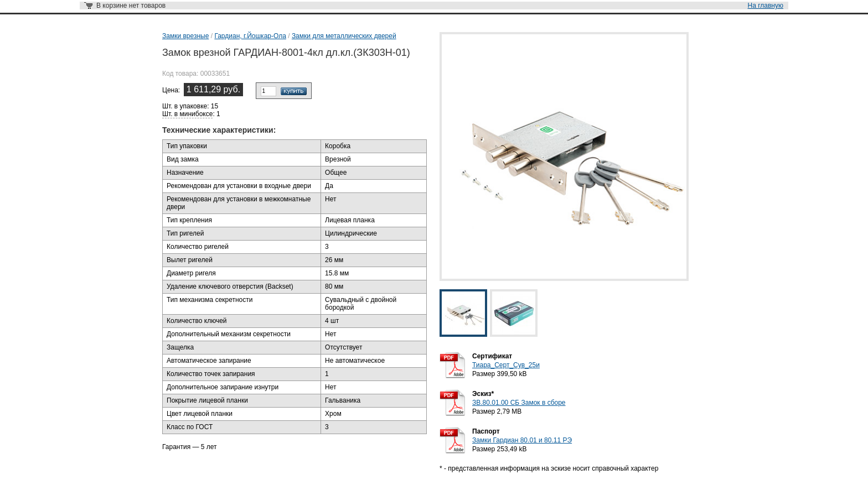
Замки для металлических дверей (344, 36)
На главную (766, 6)
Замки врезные (185, 36)
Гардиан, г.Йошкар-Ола (250, 36)
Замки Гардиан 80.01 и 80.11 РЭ (522, 440)
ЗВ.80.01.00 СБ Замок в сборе (519, 403)
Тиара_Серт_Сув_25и (506, 365)
